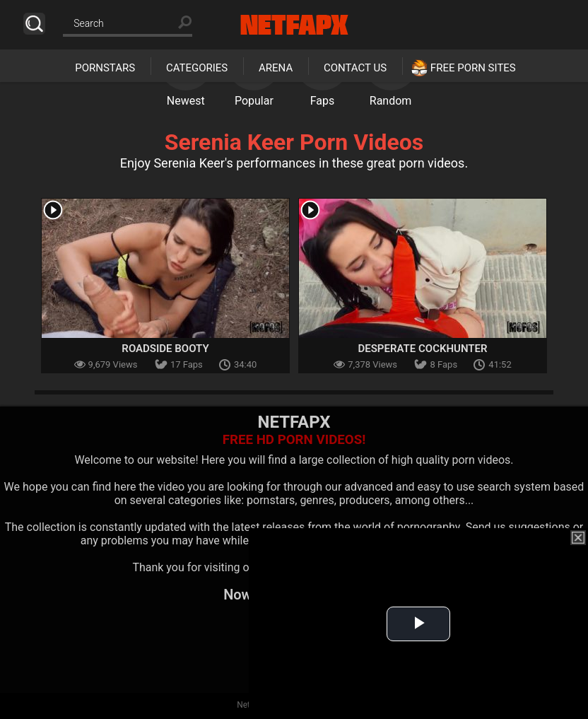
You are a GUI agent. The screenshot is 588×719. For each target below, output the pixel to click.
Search (34, 24)
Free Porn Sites (473, 68)
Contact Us (355, 68)
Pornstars (105, 68)
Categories (197, 68)
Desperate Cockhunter (422, 349)
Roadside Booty (165, 349)
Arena (276, 68)
